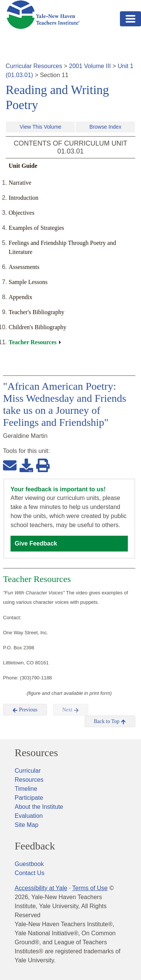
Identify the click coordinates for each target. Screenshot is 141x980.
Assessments (24, 267)
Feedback (35, 846)
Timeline (26, 789)
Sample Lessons (28, 282)
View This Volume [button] (40, 127)
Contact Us (30, 873)
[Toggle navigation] (130, 19)
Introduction (23, 198)
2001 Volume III (90, 66)
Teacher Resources (33, 342)
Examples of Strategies (36, 228)
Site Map (27, 825)
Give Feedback (36, 543)
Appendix (20, 297)
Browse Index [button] (105, 127)
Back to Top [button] (110, 722)
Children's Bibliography (38, 327)
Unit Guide (23, 166)
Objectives (21, 213)
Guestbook (29, 864)
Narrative (20, 183)
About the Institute (39, 807)
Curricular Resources (34, 66)
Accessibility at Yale (41, 888)
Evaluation (29, 816)
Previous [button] (25, 710)
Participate (29, 798)
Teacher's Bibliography (36, 312)
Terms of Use (90, 888)
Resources (36, 753)
